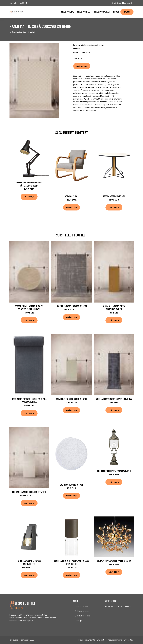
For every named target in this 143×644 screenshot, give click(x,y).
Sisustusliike (68, 12)
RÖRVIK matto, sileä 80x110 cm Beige (71, 399)
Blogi (116, 12)
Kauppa (127, 12)
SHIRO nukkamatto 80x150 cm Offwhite (29, 492)
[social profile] (27, 3)
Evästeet (100, 640)
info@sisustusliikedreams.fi (122, 3)
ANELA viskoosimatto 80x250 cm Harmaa (114, 399)
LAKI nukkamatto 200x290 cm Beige (71, 306)
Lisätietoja (82, 66)
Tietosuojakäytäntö (114, 640)
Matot (32, 32)
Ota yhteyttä (90, 640)
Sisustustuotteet (20, 32)
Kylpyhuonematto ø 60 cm (72, 485)
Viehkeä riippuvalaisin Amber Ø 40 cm (114, 561)
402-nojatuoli (71, 196)
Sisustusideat (84, 12)
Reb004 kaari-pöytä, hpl (114, 196)
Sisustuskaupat (102, 12)
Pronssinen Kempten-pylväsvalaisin (114, 471)
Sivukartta (128, 640)
